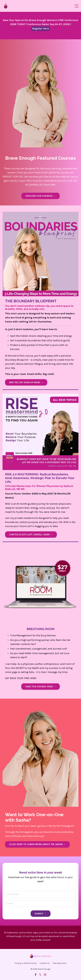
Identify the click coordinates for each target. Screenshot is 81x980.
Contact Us (45, 963)
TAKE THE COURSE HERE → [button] (41, 687)
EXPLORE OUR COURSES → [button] (40, 196)
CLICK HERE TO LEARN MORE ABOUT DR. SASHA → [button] (37, 844)
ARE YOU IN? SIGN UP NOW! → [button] (26, 382)
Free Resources (59, 963)
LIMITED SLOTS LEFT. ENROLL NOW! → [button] (31, 535)
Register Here (41, 29)
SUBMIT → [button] (41, 914)
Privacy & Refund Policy (26, 963)
